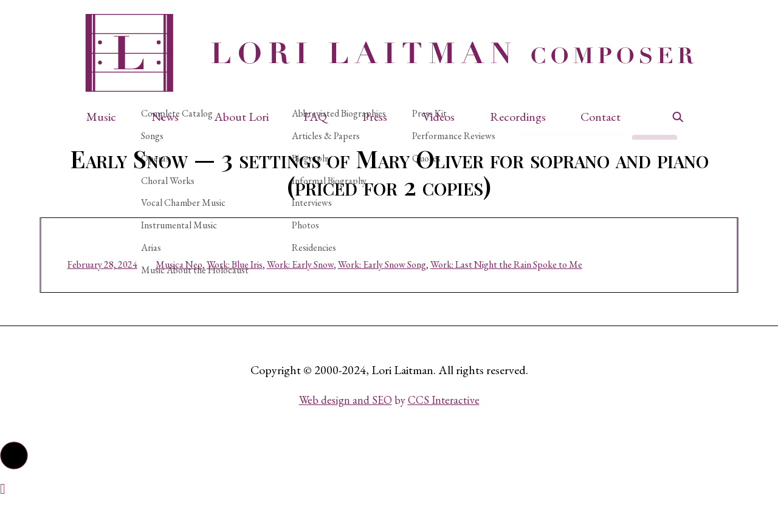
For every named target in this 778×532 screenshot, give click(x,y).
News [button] (165, 117)
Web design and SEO (346, 429)
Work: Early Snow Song (403, 284)
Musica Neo (200, 284)
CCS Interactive (444, 429)
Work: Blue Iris (256, 284)
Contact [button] (601, 117)
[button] (107, 117)
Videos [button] (439, 117)
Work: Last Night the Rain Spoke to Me (528, 284)
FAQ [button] (315, 117)
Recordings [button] (518, 117)
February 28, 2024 (124, 284)
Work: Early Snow (322, 284)
